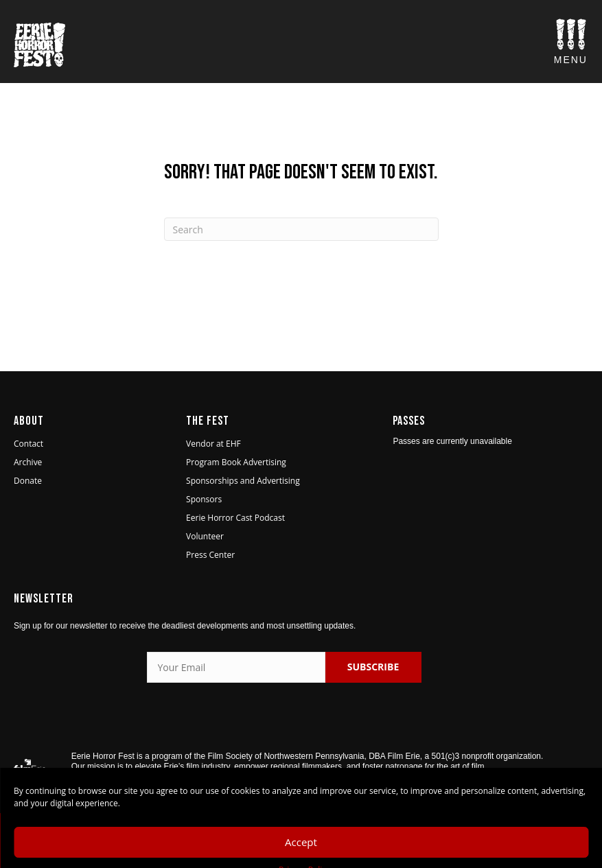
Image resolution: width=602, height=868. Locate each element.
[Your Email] (236, 667)
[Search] (301, 229)
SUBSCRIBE (373, 667)
